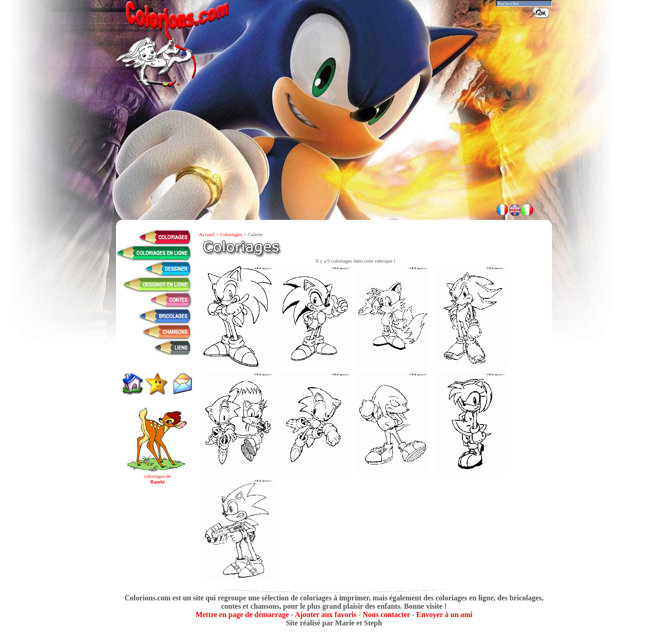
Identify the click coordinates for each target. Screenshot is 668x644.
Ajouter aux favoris (325, 615)
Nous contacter (386, 615)
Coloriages (231, 234)
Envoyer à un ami (444, 615)
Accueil (207, 234)
